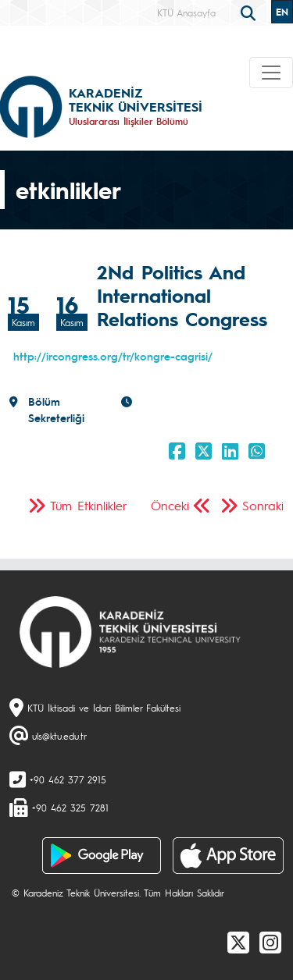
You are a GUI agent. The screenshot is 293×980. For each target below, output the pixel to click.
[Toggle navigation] (271, 73)
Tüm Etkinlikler (89, 505)
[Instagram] (270, 942)
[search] (250, 12)
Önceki (170, 505)
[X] (238, 942)
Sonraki (263, 505)
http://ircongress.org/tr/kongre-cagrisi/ (113, 356)
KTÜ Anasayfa (186, 12)
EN (282, 12)
